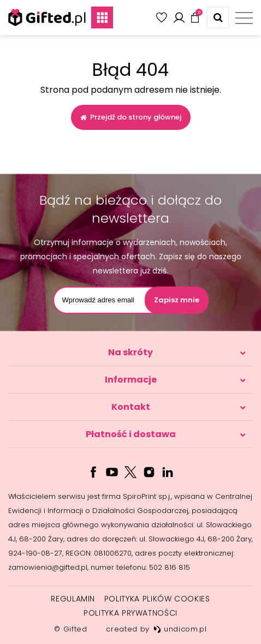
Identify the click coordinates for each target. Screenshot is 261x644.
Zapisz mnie (177, 300)
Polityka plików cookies (157, 599)
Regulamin (73, 599)
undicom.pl (180, 629)
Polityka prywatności (130, 613)
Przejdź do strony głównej (131, 117)
